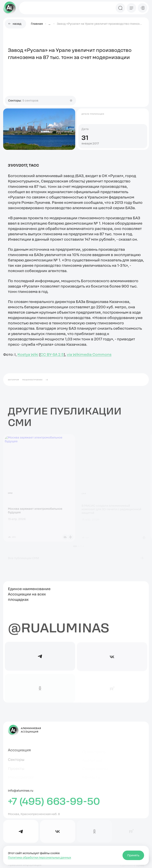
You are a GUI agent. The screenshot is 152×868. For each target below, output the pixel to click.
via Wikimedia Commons (89, 357)
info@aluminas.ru (21, 793)
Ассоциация (19, 752)
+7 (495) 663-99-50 (54, 803)
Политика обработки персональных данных (39, 858)
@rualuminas (59, 630)
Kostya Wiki (28, 357)
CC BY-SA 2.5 (52, 357)
